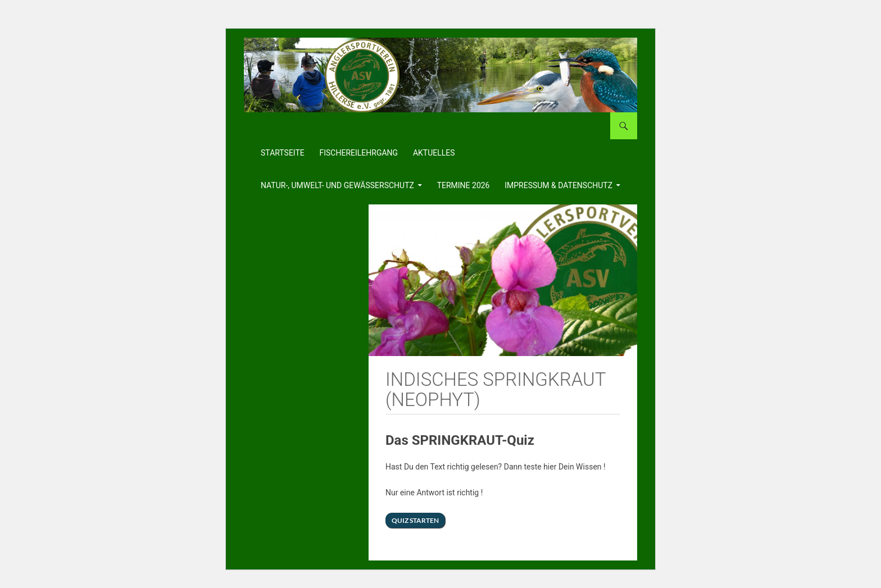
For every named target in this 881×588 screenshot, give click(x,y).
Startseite (283, 153)
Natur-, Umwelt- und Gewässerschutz (337, 185)
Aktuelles (434, 153)
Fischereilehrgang (359, 153)
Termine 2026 (464, 185)
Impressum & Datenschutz (558, 185)
